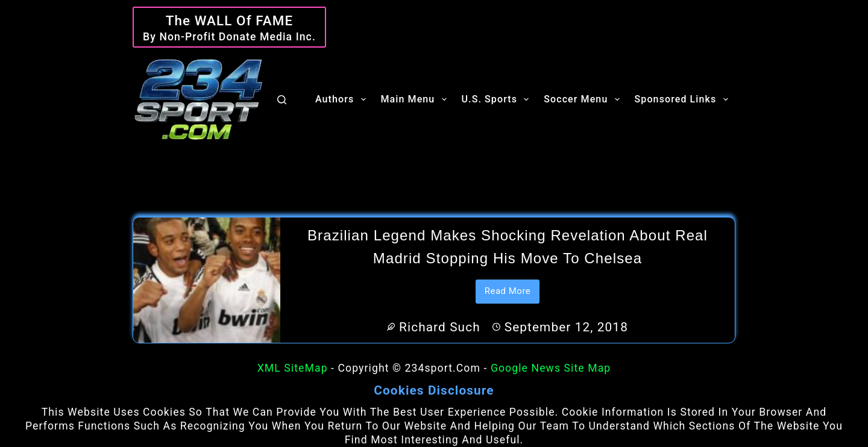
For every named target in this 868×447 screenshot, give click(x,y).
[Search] (282, 100)
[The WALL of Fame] (229, 27)
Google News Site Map (551, 368)
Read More (512, 295)
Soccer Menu (584, 99)
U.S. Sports (498, 99)
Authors (343, 99)
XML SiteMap (293, 368)
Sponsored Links (684, 99)
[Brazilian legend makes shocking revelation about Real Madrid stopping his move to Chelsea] (207, 280)
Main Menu (416, 99)
